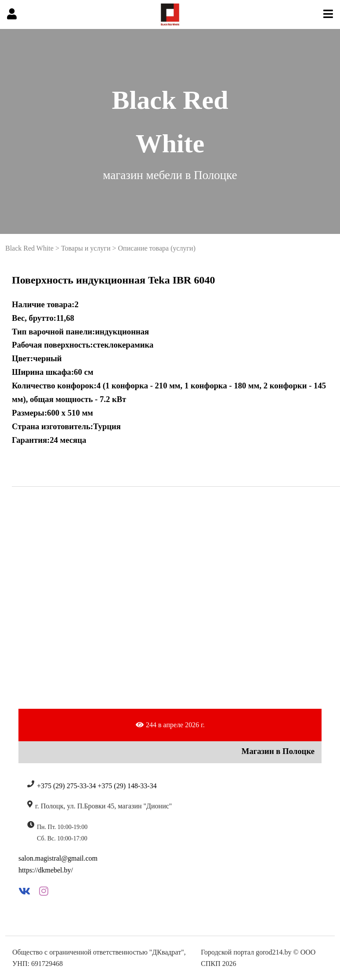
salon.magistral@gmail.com (58, 858)
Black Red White (29, 248)
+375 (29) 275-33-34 (66, 786)
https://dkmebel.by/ (46, 870)
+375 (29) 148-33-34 (127, 786)
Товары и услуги (86, 248)
